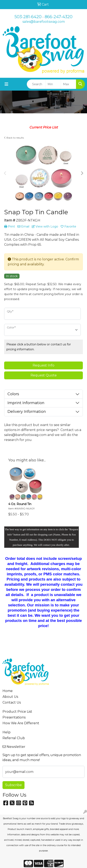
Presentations (14, 717)
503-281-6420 (28, 17)
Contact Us (12, 702)
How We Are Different (21, 723)
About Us (10, 697)
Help (7, 732)
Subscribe (13, 785)
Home (8, 691)
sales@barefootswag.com (44, 22)
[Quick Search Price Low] (53, 84)
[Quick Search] (36, 84)
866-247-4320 (59, 17)
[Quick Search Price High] (68, 84)
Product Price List (17, 712)
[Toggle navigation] (6, 84)
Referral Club (14, 738)
